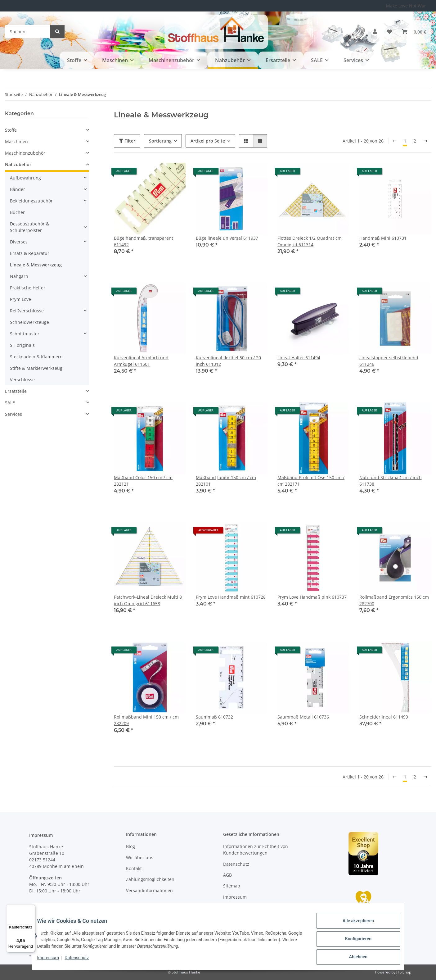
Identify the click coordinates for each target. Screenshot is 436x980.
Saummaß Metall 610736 (303, 717)
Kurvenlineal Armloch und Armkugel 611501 (141, 361)
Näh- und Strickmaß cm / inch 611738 (391, 481)
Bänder (18, 189)
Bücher (17, 212)
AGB (227, 875)
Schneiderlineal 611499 (384, 717)
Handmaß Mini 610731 (383, 238)
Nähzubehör (18, 164)
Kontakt (134, 868)
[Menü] (31, 908)
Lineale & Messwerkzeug (36, 265)
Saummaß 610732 (214, 717)
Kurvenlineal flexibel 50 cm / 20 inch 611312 (228, 361)
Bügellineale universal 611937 (227, 238)
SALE (10, 403)
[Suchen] (28, 32)
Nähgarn (19, 276)
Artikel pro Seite (208, 141)
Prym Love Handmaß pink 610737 (312, 597)
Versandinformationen (149, 890)
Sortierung (160, 141)
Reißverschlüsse (27, 311)
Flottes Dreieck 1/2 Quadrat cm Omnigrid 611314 (310, 241)
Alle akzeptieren (353, 926)
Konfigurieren (353, 942)
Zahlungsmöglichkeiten (150, 879)
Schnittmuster (25, 334)
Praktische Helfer (28, 288)
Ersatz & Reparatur (30, 253)
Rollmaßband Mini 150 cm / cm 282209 (146, 720)
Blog (130, 846)
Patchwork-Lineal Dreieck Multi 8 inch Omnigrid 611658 (148, 600)
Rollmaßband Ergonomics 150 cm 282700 (394, 600)
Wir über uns (140, 857)
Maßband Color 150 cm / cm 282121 (143, 481)
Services (13, 414)
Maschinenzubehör (25, 153)
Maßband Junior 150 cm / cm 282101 (226, 481)
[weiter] (425, 141)
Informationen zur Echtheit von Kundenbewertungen (256, 850)
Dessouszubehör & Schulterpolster (29, 227)
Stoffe (11, 130)
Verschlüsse (22, 380)
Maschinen (16, 141)
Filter (127, 141)
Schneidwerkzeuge (29, 322)
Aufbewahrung (25, 178)
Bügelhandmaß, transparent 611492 (144, 241)
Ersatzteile (16, 391)
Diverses (19, 242)
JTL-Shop (404, 972)
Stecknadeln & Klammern (36, 357)
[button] (375, 32)
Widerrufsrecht (239, 908)
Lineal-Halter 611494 (299, 358)
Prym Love (20, 299)
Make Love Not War (406, 6)
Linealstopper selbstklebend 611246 (389, 361)
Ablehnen (353, 958)
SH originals (22, 345)
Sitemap (232, 886)
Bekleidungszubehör (31, 201)
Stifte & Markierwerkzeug (36, 368)
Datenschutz (82, 961)
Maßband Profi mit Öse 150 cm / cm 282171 (311, 481)
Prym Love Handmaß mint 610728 (231, 597)
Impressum (53, 961)
